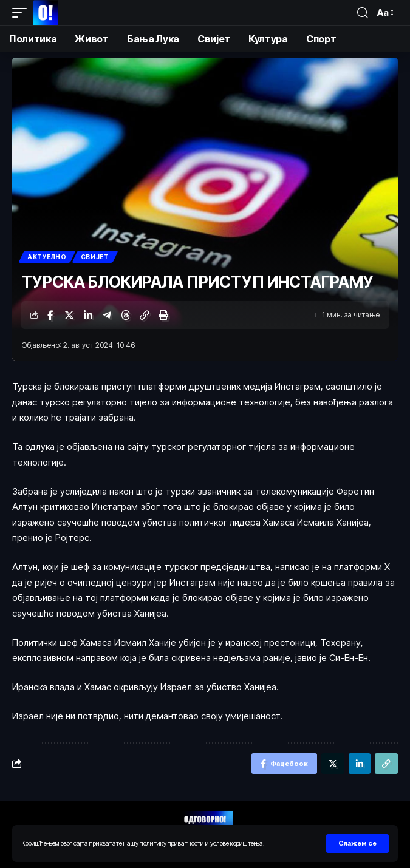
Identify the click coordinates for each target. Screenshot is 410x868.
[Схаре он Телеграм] (107, 315)
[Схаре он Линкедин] (88, 315)
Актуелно (47, 257)
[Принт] (163, 315)
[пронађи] (363, 13)
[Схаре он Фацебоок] (50, 315)
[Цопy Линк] (145, 315)
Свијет (95, 257)
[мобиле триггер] (22, 13)
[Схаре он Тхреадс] (126, 315)
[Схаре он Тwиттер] (69, 315)
